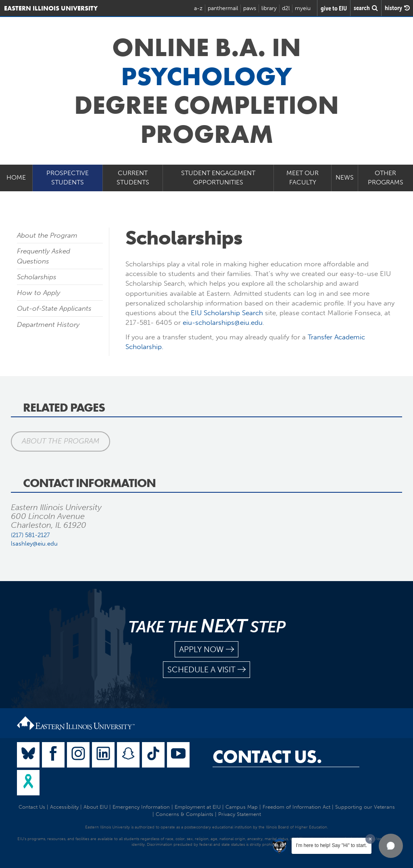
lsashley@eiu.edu (34, 544)
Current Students (133, 178)
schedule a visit (206, 670)
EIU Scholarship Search (227, 313)
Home (16, 177)
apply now (206, 649)
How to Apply (39, 293)
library (269, 8)
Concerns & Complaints (185, 814)
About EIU (96, 807)
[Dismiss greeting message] (370, 839)
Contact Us (32, 807)
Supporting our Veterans (365, 807)
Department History (48, 324)
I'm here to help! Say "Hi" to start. (332, 845)
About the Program (47, 235)
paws (250, 8)
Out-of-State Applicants (54, 308)
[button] (391, 846)
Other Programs (386, 178)
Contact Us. (267, 757)
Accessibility (64, 807)
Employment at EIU (198, 807)
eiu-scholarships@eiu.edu (223, 322)
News (345, 177)
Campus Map (242, 807)
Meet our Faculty (302, 178)
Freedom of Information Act (296, 807)
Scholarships (37, 277)
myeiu (303, 8)
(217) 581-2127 (30, 535)
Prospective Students (68, 178)
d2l (286, 8)
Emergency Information (141, 807)
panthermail (223, 8)
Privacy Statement (240, 814)
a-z (198, 8)
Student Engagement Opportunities (218, 178)
